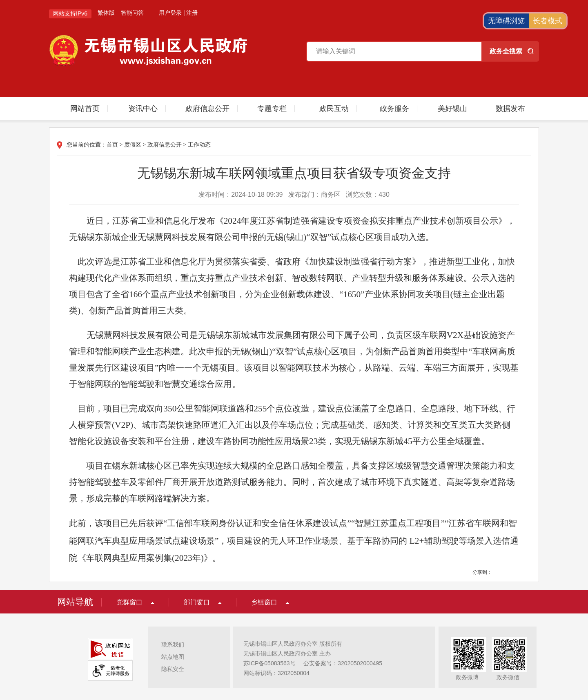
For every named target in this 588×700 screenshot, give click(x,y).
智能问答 (132, 13)
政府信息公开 (207, 109)
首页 (112, 145)
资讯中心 (143, 109)
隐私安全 (173, 669)
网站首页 (85, 109)
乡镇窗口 (264, 602)
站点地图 (173, 657)
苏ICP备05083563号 (269, 663)
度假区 (133, 145)
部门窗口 (197, 602)
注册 (192, 13)
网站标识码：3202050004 (276, 673)
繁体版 (106, 13)
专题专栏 (272, 109)
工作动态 (199, 145)
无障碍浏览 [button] (506, 21)
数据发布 (510, 109)
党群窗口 (129, 602)
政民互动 (334, 109)
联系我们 (173, 644)
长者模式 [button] (548, 21)
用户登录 (170, 13)
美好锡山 (452, 109)
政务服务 (394, 109)
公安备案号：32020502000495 (343, 663)
